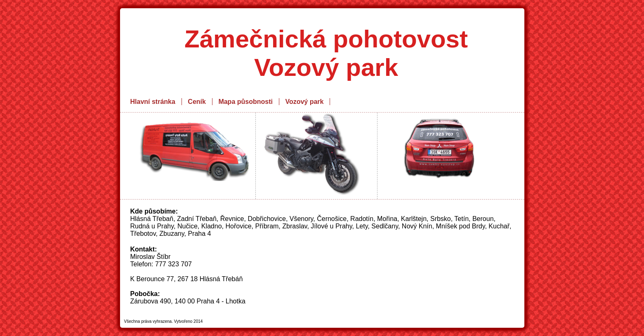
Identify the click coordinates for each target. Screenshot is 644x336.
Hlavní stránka (153, 102)
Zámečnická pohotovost (326, 39)
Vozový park (304, 102)
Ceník (197, 102)
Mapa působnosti (245, 102)
